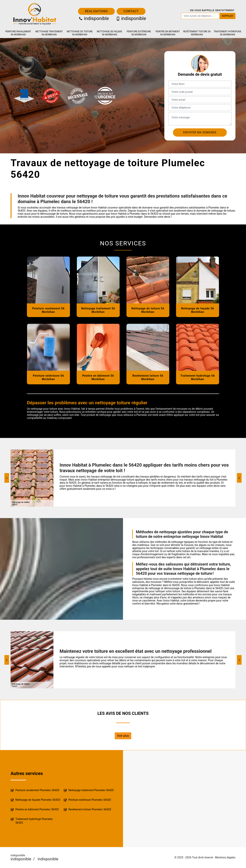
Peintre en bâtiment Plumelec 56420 (35, 810)
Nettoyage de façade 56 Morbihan (110, 33)
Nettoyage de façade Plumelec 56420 (35, 800)
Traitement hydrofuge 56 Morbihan (228, 33)
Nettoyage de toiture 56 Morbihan (80, 33)
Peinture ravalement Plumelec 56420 (35, 790)
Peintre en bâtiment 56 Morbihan (168, 33)
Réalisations (96, 11)
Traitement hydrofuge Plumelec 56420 (32, 821)
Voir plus (123, 736)
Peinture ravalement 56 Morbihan (18, 33)
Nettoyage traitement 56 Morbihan (49, 33)
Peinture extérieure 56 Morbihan (139, 33)
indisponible (94, 18)
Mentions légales (225, 857)
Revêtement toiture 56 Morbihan (197, 33)
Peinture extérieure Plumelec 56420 (87, 800)
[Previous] (7, 478)
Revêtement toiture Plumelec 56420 (87, 810)
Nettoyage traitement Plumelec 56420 (89, 790)
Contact (131, 11)
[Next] (239, 478)
